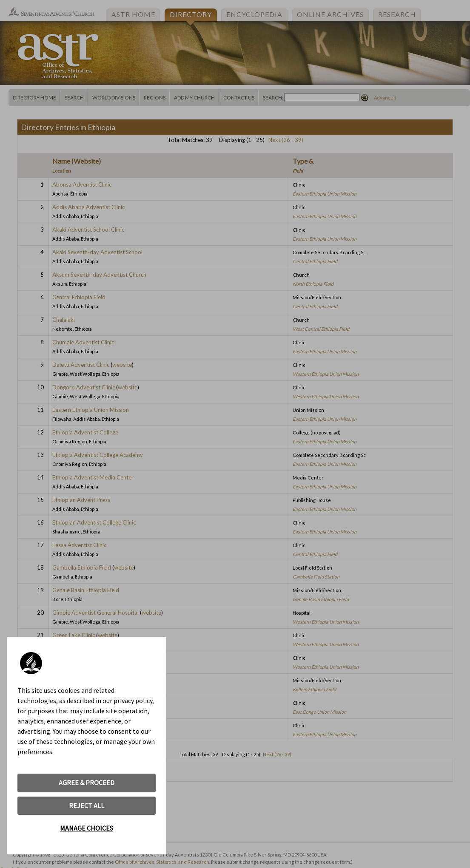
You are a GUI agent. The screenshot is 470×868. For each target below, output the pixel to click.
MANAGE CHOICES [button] (87, 828)
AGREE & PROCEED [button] (87, 783)
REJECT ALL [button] (87, 806)
